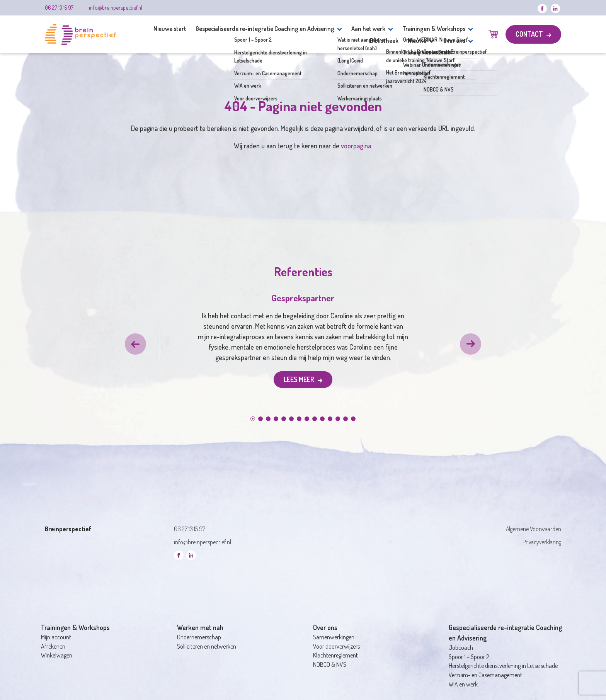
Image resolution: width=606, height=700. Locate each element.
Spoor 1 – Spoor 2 (469, 657)
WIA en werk (463, 684)
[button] (135, 344)
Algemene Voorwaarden (534, 529)
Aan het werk (368, 28)
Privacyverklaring (542, 542)
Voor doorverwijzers (336, 646)
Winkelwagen (57, 655)
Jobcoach (461, 647)
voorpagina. (357, 146)
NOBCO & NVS (330, 664)
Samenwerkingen (334, 637)
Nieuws (417, 40)
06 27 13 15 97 (59, 7)
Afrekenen (53, 646)
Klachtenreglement (335, 655)
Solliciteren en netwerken (207, 646)
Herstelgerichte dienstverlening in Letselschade (503, 666)
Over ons (454, 40)
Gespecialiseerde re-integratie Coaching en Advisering (265, 28)
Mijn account (56, 637)
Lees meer (300, 379)
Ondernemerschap (199, 637)
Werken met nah (200, 627)
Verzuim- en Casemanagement (485, 675)
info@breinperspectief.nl (116, 7)
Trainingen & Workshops (434, 28)
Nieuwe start (170, 28)
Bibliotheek (384, 40)
